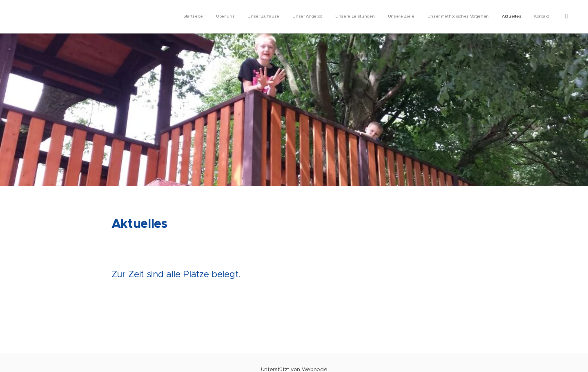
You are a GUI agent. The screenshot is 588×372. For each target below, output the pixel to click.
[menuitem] (443, 17)
